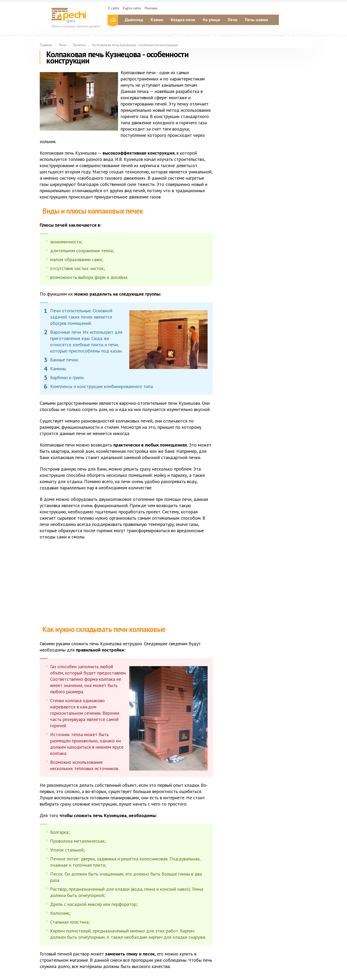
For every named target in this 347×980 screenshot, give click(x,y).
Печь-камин (257, 20)
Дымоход (134, 20)
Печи (233, 20)
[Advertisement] (126, 582)
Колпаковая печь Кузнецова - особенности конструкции (135, 45)
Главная (46, 45)
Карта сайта (132, 8)
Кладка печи (183, 20)
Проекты (79, 45)
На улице (211, 20)
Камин (157, 20)
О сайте (114, 8)
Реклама (151, 8)
